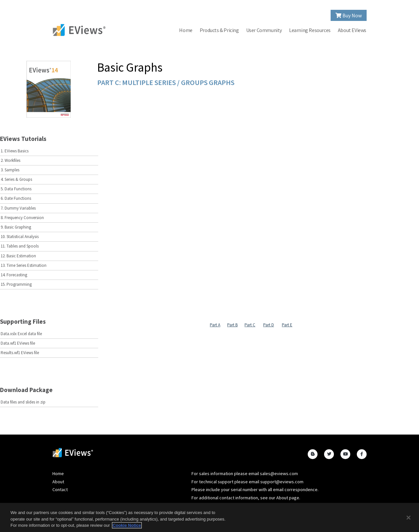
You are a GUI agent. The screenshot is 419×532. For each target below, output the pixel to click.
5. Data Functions (16, 189)
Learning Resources (310, 30)
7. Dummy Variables (18, 208)
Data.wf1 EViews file (18, 343)
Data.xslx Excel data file (21, 334)
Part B (232, 325)
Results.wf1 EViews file (20, 353)
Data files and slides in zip (23, 402)
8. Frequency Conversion (22, 218)
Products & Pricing (219, 30)
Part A (215, 325)
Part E (287, 325)
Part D (269, 325)
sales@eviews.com (279, 473)
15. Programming (16, 284)
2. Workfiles (10, 160)
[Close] (409, 518)
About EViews (352, 30)
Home (186, 30)
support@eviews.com (282, 482)
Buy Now (349, 15)
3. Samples (10, 170)
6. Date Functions (16, 198)
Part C (250, 325)
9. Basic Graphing (16, 227)
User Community (264, 30)
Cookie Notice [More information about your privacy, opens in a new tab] (127, 525)
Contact (60, 489)
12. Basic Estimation (18, 256)
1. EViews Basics (15, 151)
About (58, 482)
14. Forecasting (14, 275)
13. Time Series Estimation (24, 265)
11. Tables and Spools (20, 246)
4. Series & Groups (16, 179)
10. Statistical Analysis (20, 237)
